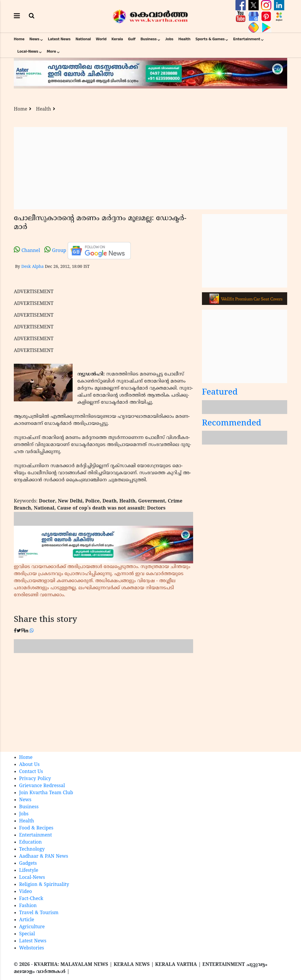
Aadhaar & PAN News (44, 857)
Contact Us (31, 772)
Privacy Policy (35, 779)
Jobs (169, 39)
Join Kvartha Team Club (46, 793)
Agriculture (32, 927)
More (51, 51)
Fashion (28, 906)
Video (26, 892)
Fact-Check (31, 899)
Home (19, 39)
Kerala (117, 39)
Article (27, 920)
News (34, 39)
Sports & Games (210, 39)
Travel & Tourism (39, 913)
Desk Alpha (32, 267)
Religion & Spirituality (44, 885)
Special (27, 934)
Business (149, 39)
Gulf (132, 39)
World (101, 39)
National (83, 39)
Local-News (28, 51)
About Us (29, 765)
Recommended (232, 424)
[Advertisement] (150, 168)
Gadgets (28, 864)
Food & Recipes (36, 828)
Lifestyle (29, 871)
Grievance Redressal (42, 786)
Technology (32, 849)
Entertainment (247, 39)
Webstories (32, 948)
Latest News (59, 39)
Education (30, 842)
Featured (220, 393)
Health (184, 39)
